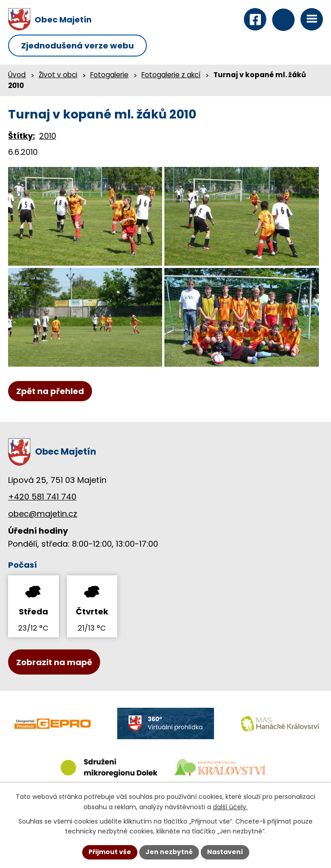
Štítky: (22, 136)
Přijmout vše (110, 852)
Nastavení (225, 852)
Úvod (17, 75)
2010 (48, 136)
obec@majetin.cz (43, 514)
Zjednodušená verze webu (77, 46)
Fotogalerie (109, 75)
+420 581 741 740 (42, 497)
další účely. (230, 807)
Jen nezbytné (169, 852)
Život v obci (58, 75)
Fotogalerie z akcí (171, 75)
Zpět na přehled (50, 391)
